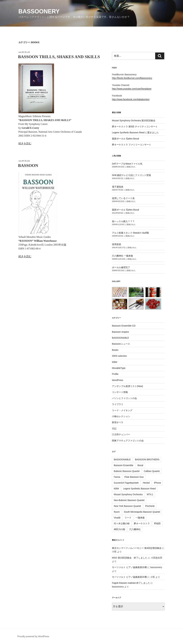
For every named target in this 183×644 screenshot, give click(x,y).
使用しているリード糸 (123, 198)
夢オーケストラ (142, 523)
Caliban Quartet (152, 471)
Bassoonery (39, 11)
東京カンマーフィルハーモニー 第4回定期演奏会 (137, 548)
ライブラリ (118, 404)
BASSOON (28, 166)
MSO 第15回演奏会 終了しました (130, 558)
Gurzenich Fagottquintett (126, 483)
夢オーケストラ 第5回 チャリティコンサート (135, 127)
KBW (115, 362)
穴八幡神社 (135, 529)
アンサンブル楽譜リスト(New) (127, 386)
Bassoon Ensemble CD (124, 326)
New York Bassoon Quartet (127, 506)
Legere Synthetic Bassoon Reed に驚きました (135, 132)
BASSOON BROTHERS (147, 459)
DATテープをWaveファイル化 (127, 164)
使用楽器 (116, 244)
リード (128, 518)
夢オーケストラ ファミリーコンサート (132, 145)
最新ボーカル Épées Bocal (125, 139)
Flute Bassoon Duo (134, 477)
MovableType (119, 368)
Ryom (117, 512)
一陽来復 (140, 518)
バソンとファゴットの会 (124, 398)
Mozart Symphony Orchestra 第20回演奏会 (134, 121)
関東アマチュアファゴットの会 (128, 441)
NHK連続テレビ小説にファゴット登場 (131, 175)
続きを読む (25, 143)
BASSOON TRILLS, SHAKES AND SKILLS (59, 57)
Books (115, 350)
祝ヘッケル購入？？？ (123, 221)
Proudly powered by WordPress (33, 636)
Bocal (140, 465)
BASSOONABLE (120, 338)
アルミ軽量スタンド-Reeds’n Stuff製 (130, 233)
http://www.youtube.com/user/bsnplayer (132, 89)
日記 (114, 428)
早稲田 (157, 523)
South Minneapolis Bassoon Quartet (142, 512)
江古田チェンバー (121, 434)
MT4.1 (150, 494)
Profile (115, 374)
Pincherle (150, 506)
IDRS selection (119, 356)
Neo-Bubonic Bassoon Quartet (129, 500)
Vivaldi (117, 518)
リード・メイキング (122, 410)
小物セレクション (121, 416)
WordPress (118, 380)
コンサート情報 (120, 392)
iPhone (157, 483)
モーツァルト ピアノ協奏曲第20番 (129, 567)
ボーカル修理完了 (121, 267)
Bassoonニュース (121, 344)
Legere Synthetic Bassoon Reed (139, 489)
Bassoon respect (120, 332)
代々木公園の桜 (122, 523)
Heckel (146, 483)
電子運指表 (118, 187)
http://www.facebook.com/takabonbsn (131, 99)
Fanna (117, 477)
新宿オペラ (118, 422)
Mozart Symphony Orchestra (128, 494)
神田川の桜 (119, 529)
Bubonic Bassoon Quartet (127, 471)
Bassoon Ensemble (124, 465)
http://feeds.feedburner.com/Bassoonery (132, 78)
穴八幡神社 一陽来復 (122, 256)
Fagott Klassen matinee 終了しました (131, 583)
